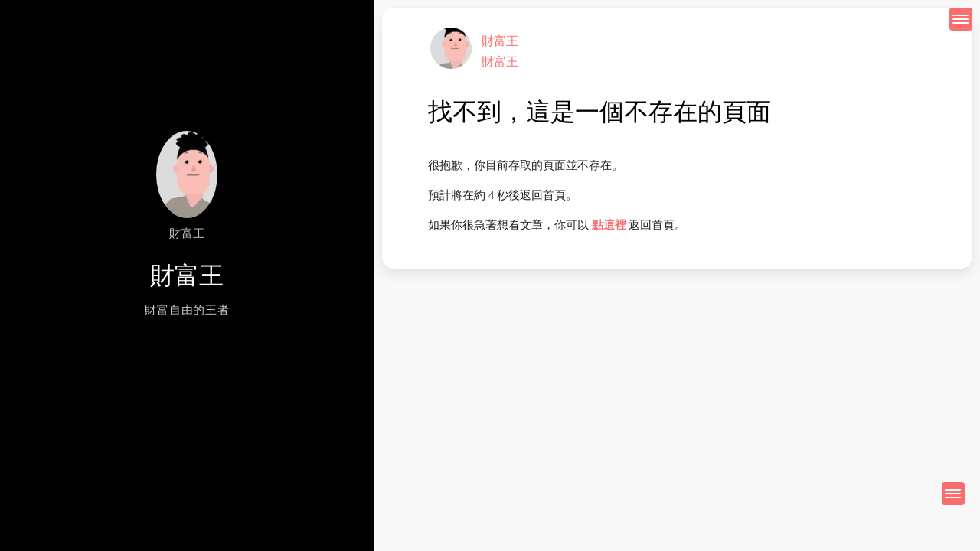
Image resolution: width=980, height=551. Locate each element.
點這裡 (609, 225)
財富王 (500, 41)
